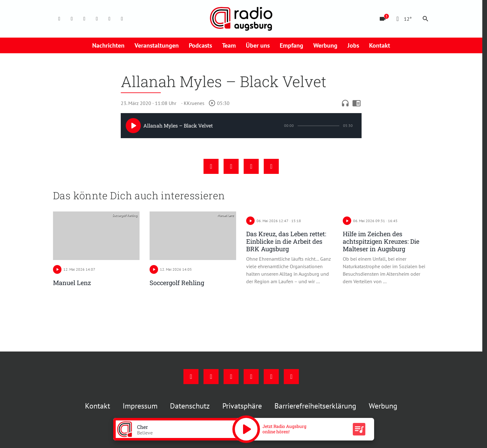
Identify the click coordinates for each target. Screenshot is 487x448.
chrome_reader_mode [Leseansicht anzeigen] (357, 103)
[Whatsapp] (122, 19)
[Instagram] (72, 19)
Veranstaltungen (157, 45)
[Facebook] (59, 19)
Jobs (353, 45)
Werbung (325, 45)
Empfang (291, 45)
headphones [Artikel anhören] (345, 103)
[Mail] (97, 19)
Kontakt (380, 45)
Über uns (258, 45)
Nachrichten (108, 45)
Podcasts (200, 45)
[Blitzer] (383, 19)
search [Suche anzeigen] (426, 19)
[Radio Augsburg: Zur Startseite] (241, 19)
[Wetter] (403, 19)
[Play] (133, 126)
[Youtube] (84, 19)
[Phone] (109, 19)
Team (229, 45)
